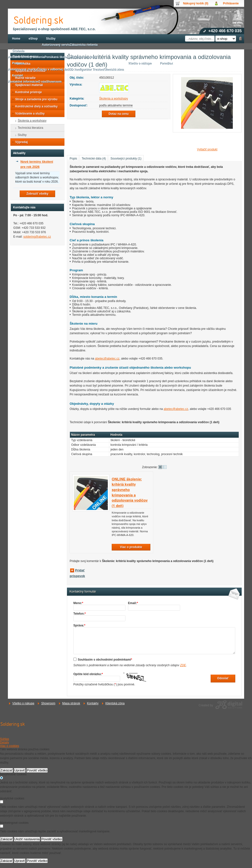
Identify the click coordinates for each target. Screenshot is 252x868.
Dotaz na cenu (118, 114)
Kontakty (93, 703)
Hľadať (240, 39)
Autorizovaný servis (56, 45)
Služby (21, 135)
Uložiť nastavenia (27, 839)
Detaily (5, 742)
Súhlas (5, 739)
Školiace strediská (84, 57)
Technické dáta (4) (94, 159)
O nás (42, 82)
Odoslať (223, 678)
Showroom (48, 703)
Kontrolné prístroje (27, 92)
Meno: (78, 603)
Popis (73, 159)
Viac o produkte (131, 547)
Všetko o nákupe (23, 703)
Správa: (79, 625)
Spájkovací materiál (28, 85)
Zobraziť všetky (37, 194)
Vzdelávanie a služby (28, 114)
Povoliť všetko (37, 770)
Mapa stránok (71, 703)
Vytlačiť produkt (207, 149)
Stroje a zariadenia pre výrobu (35, 99)
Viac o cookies (9, 746)
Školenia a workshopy (114, 99)
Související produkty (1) (126, 159)
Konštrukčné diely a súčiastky (35, 106)
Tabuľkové (165, 467)
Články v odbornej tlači (53, 69)
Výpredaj (20, 142)
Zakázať (7, 770)
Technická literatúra (29, 128)
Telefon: (79, 614)
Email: (133, 603)
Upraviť (20, 770)
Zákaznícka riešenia (84, 45)
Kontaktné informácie (23, 82)
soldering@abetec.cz (37, 237)
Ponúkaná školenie (58, 57)
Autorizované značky (23, 69)
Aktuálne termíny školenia (26, 57)
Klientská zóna (115, 703)
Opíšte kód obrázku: (88, 674)
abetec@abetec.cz (107, 359)
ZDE (183, 665)
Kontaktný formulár (83, 592)
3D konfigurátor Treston (86, 69)
